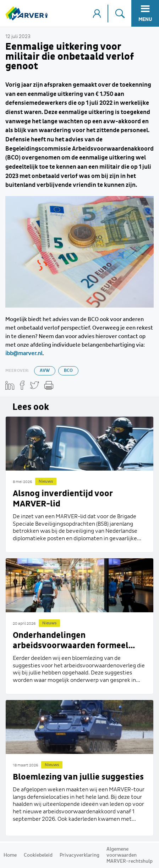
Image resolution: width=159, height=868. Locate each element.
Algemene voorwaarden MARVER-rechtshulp (130, 855)
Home (10, 855)
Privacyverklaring (79, 855)
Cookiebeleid (38, 855)
